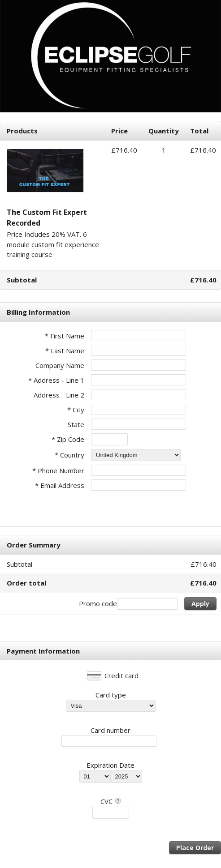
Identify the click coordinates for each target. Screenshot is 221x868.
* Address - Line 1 (56, 380)
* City (76, 410)
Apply (200, 604)
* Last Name (65, 351)
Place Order (195, 848)
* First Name (65, 336)
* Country (69, 455)
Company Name (60, 365)
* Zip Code (68, 439)
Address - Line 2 (59, 395)
